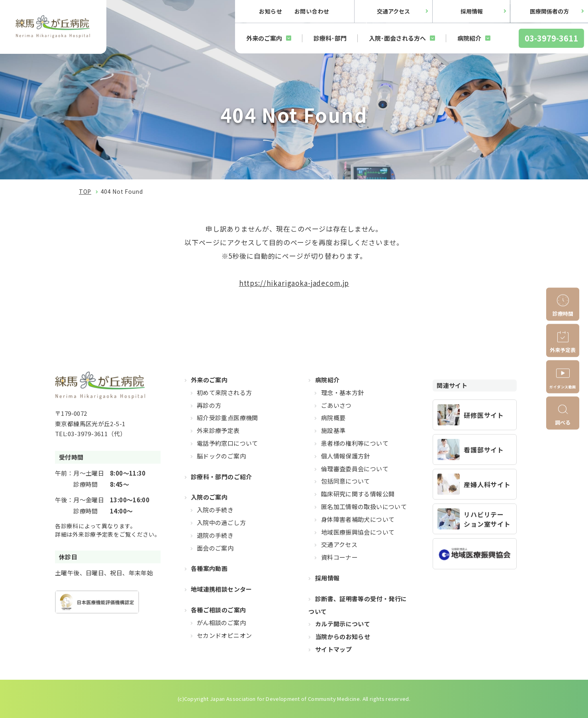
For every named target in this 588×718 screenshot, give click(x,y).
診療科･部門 (330, 38)
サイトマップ (333, 649)
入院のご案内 (209, 497)
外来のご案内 (264, 38)
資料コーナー (339, 557)
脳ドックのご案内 (221, 456)
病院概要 (333, 418)
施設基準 (333, 430)
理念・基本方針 (343, 392)
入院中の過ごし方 (221, 522)
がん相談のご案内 (221, 623)
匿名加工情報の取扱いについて (364, 507)
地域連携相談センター (221, 589)
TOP (85, 191)
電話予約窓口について (227, 443)
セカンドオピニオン (224, 635)
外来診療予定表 (218, 430)
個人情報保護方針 (346, 456)
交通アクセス (393, 11)
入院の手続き (215, 510)
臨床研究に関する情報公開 (358, 494)
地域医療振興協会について (358, 532)
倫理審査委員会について (355, 469)
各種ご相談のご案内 (218, 610)
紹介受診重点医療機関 (227, 418)
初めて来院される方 (224, 392)
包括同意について (346, 481)
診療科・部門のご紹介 (221, 477)
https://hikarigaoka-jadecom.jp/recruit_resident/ (475, 415)
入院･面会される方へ (397, 38)
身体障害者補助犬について (358, 519)
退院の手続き (215, 535)
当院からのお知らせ (343, 636)
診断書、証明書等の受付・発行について (358, 605)
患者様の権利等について (355, 443)
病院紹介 (469, 38)
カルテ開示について (343, 624)
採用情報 (472, 11)
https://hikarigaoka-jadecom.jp (294, 283)
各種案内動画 (209, 568)
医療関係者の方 (549, 11)
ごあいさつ (336, 405)
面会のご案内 (215, 548)
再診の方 (209, 405)
